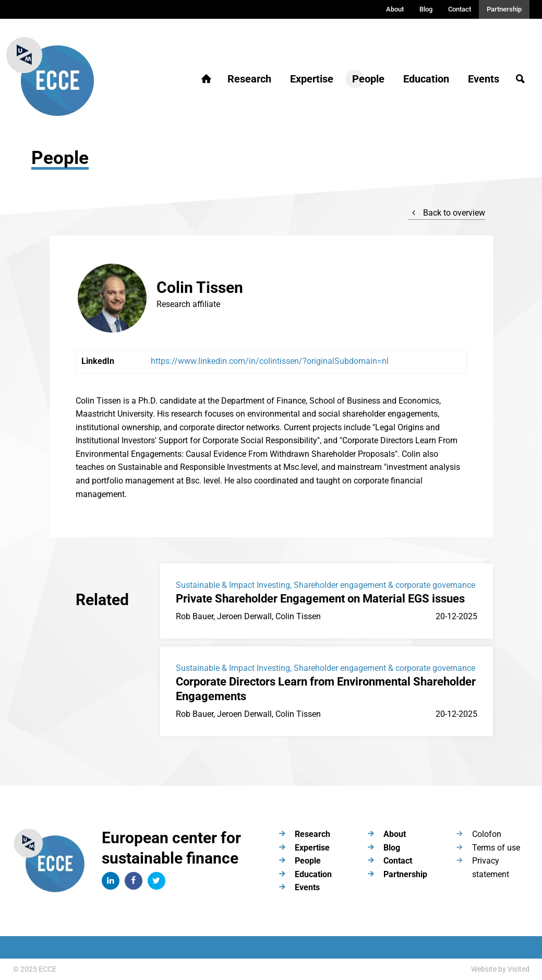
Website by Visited (500, 969)
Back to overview (446, 213)
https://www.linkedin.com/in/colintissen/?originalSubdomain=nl (270, 361)
